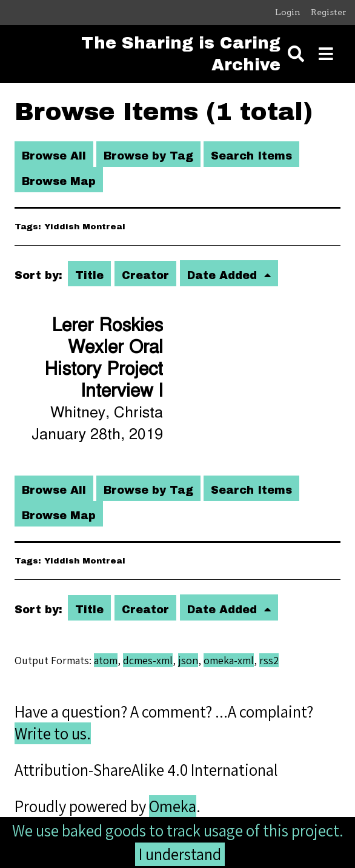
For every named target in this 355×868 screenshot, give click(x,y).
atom (106, 660)
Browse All (54, 156)
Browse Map (59, 181)
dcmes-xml (148, 660)
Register (329, 12)
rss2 (269, 660)
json (188, 660)
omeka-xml (229, 660)
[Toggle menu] (326, 54)
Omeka (173, 806)
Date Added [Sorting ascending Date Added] (224, 275)
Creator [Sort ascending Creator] (145, 275)
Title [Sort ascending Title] (89, 275)
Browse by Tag (148, 156)
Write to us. (53, 733)
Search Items (251, 156)
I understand (180, 854)
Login (288, 12)
